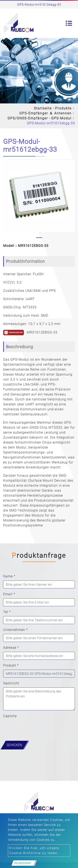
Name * (9, 576)
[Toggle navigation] (69, 23)
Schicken (14, 745)
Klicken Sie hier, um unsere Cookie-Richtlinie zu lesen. (34, 850)
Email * (9, 594)
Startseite (43, 108)
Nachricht (11, 683)
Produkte (63, 108)
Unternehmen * (15, 630)
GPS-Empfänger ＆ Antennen (45, 113)
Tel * (7, 612)
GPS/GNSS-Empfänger (28, 118)
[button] (6, 200)
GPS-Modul (61, 118)
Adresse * (11, 648)
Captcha (10, 716)
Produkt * (11, 665)
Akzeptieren (23, 863)
